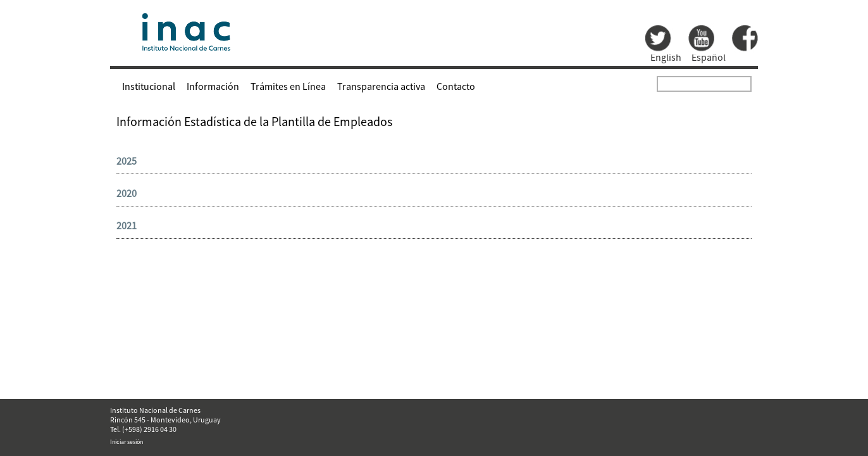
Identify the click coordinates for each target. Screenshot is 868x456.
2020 (127, 193)
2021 (127, 225)
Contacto (456, 86)
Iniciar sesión (127, 442)
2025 (127, 161)
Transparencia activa (381, 86)
